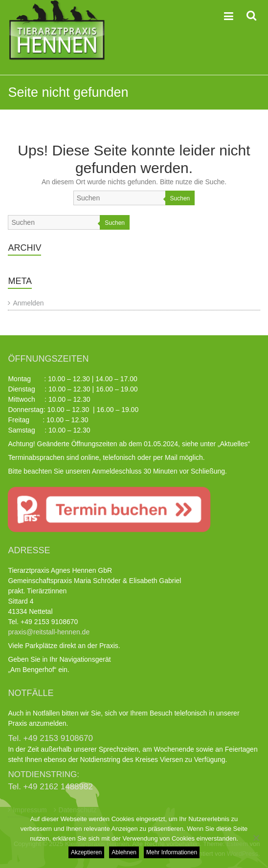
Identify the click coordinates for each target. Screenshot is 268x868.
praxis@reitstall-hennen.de (49, 632)
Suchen (180, 198)
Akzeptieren (86, 852)
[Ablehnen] (256, 838)
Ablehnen (124, 852)
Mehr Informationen (172, 852)
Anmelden (28, 303)
